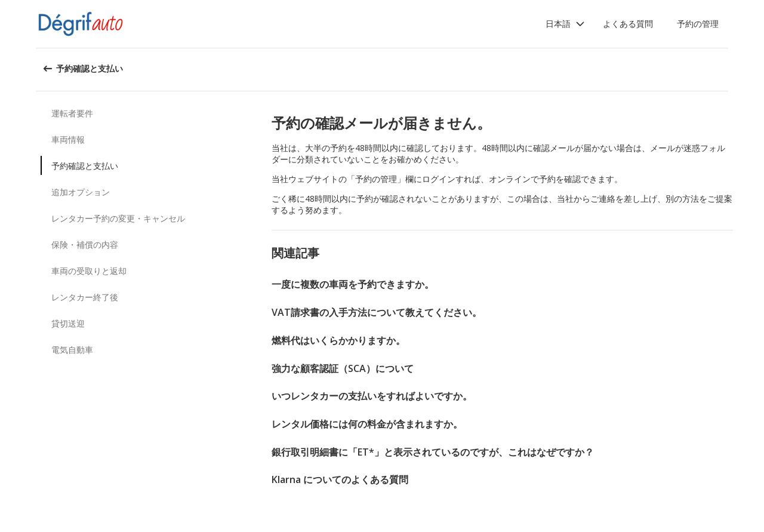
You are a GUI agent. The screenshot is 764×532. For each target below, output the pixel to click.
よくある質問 (628, 24)
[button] (565, 24)
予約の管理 (698, 24)
